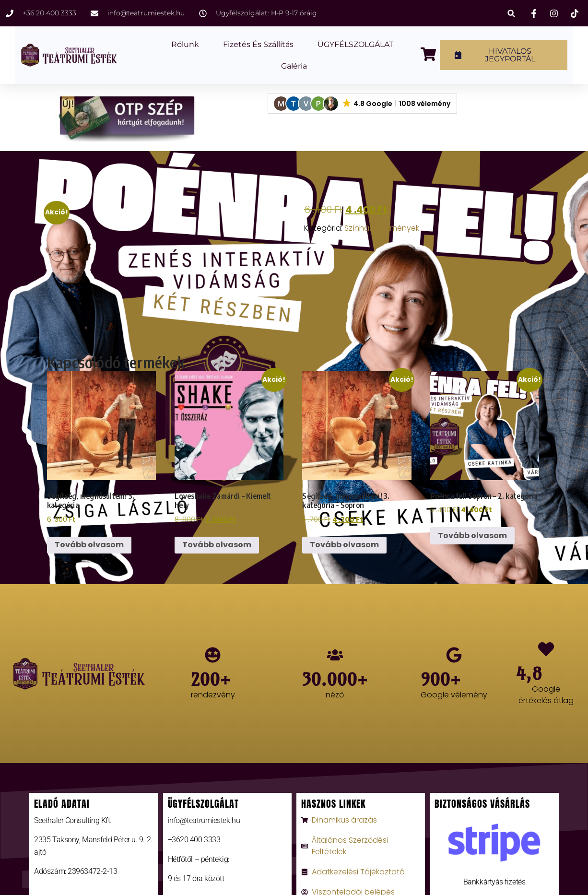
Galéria (294, 66)
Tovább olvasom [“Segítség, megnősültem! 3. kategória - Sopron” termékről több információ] (344, 545)
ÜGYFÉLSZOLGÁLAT (355, 44)
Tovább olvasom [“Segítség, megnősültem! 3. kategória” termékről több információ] (89, 545)
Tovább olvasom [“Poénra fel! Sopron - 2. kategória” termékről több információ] (472, 536)
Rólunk (185, 44)
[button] (512, 13)
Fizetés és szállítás (258, 44)
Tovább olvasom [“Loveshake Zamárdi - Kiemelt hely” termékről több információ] (217, 545)
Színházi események (382, 228)
